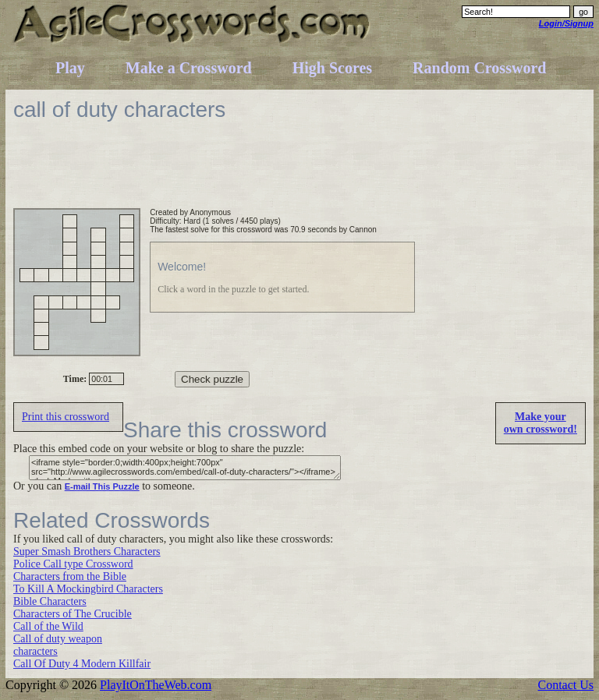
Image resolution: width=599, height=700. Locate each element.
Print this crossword (66, 417)
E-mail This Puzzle (102, 486)
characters (35, 651)
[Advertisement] (297, 173)
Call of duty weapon (58, 639)
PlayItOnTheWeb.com (156, 685)
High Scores (332, 68)
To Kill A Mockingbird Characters (88, 589)
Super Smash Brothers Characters (87, 552)
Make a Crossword (189, 68)
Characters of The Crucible (73, 614)
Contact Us (565, 685)
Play (70, 68)
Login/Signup (566, 23)
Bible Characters (50, 601)
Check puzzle (212, 379)
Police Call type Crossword (73, 564)
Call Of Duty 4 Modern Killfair (82, 664)
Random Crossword (479, 68)
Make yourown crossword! (541, 423)
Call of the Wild (48, 626)
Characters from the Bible (70, 576)
